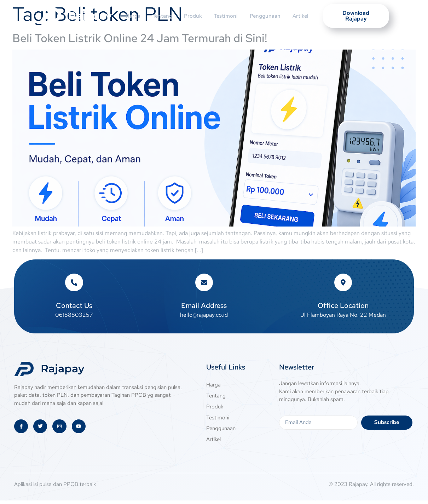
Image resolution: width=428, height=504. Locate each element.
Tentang (160, 16)
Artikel (306, 16)
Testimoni (228, 16)
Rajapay (90, 16)
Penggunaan (269, 16)
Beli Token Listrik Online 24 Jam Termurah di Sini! (140, 38)
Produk (193, 16)
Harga (128, 16)
